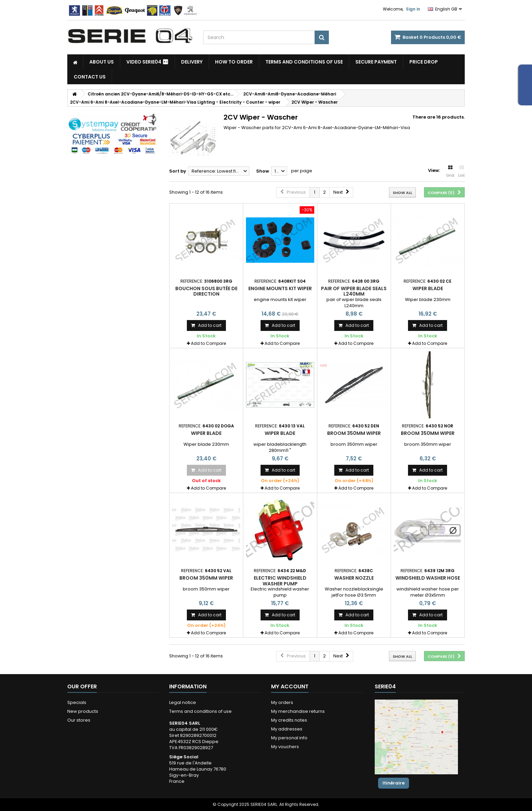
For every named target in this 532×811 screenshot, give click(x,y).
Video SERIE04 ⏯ (147, 62)
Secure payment (376, 62)
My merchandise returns (298, 711)
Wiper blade (428, 288)
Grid (450, 172)
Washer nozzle (354, 578)
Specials (77, 702)
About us (102, 62)
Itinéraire (394, 783)
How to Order (234, 62)
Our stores (79, 720)
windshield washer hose (428, 578)
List (462, 172)
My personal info (289, 738)
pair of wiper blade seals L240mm (354, 291)
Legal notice (183, 702)
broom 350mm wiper (354, 433)
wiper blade (280, 433)
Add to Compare (208, 343)
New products (83, 711)
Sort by (178, 171)
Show (263, 171)
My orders (282, 702)
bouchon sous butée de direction (206, 291)
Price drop (424, 62)
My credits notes (289, 720)
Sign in (413, 9)
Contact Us (90, 77)
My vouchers (285, 747)
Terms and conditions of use (304, 62)
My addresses (287, 729)
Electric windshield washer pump (280, 581)
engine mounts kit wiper (280, 288)
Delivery (192, 62)
